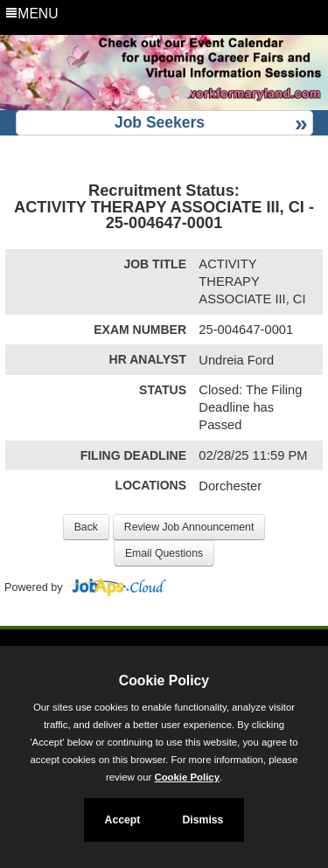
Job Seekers (160, 122)
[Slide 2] (164, 94)
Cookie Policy (164, 681)
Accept (123, 820)
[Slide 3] (184, 94)
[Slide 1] (144, 94)
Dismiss (202, 820)
